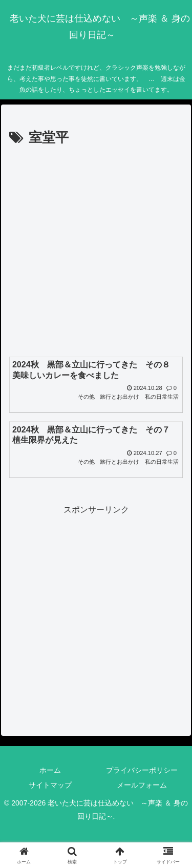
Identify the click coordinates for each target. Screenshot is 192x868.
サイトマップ (50, 785)
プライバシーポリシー (142, 770)
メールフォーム (142, 785)
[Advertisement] (96, 251)
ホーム (50, 770)
